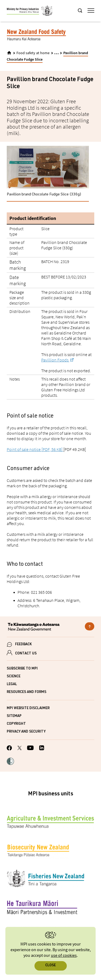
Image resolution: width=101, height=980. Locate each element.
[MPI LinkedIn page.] (42, 749)
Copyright (16, 724)
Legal (12, 684)
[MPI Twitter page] (20, 749)
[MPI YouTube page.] (30, 749)
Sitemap (14, 716)
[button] (10, 762)
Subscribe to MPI (22, 669)
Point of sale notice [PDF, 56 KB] (35, 449)
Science (14, 677)
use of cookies (64, 956)
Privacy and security (26, 732)
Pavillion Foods (55, 360)
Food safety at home (33, 53)
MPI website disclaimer (28, 708)
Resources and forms (27, 692)
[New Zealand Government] (50, 627)
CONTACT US (26, 654)
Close (50, 966)
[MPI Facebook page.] (9, 749)
